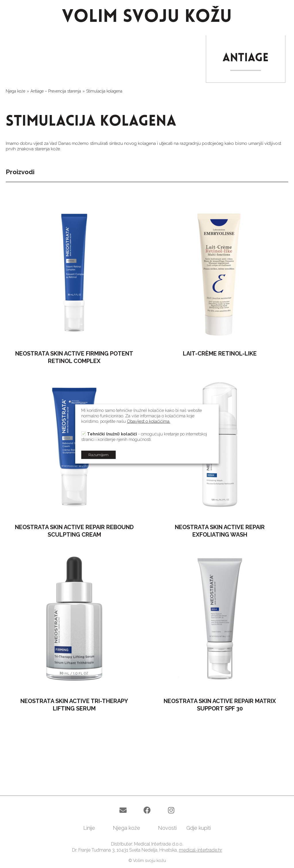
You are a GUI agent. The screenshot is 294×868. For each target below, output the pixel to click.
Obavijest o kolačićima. (149, 421)
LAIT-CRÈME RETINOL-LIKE (220, 354)
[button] (123, 810)
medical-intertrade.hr (200, 850)
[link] (93, 828)
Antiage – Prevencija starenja (56, 91)
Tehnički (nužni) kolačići (112, 434)
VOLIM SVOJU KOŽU (147, 17)
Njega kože (16, 91)
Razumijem (98, 455)
